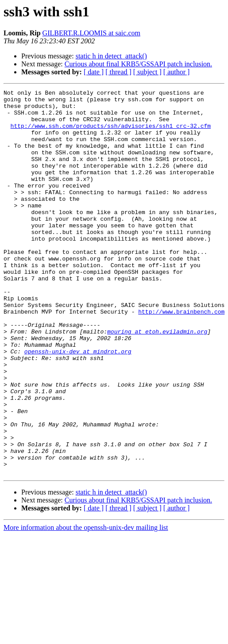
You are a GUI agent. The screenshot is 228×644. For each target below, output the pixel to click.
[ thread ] (118, 72)
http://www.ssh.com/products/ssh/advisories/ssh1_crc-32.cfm (111, 134)
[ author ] (177, 72)
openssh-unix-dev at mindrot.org (78, 404)
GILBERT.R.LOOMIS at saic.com (91, 33)
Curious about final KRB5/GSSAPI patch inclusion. (138, 64)
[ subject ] (147, 72)
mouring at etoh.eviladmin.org (157, 380)
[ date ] (94, 72)
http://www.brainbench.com (181, 356)
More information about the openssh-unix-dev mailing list (86, 604)
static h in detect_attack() (111, 56)
